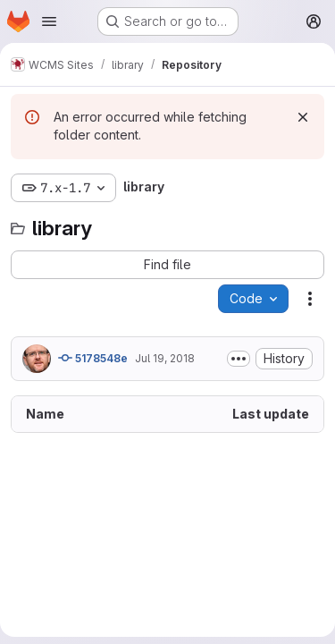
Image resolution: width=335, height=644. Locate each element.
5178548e (93, 358)
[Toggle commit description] (239, 359)
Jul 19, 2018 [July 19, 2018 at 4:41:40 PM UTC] (165, 358)
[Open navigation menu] (49, 21)
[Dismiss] (303, 117)
